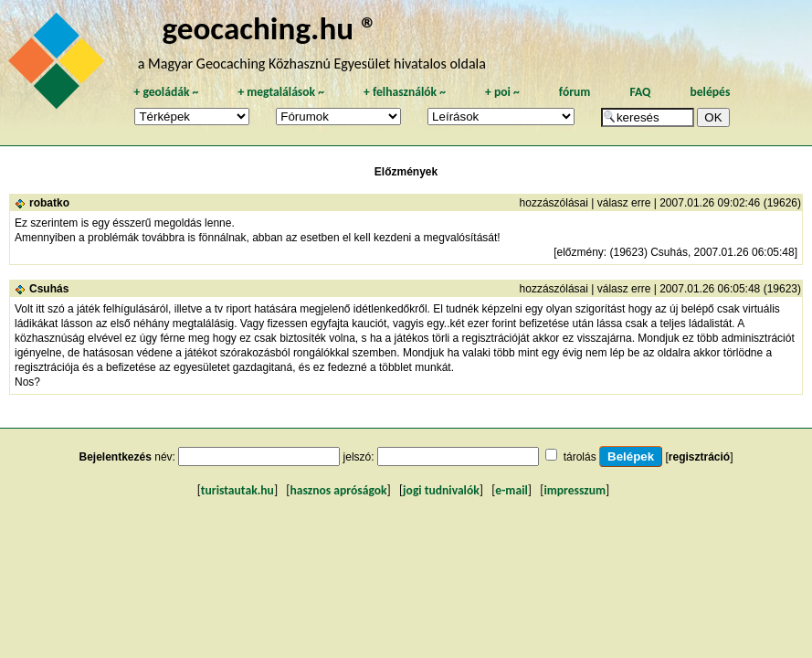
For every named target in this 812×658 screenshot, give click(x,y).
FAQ (640, 92)
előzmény (580, 252)
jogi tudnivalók (441, 490)
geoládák (166, 92)
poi (502, 92)
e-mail (511, 490)
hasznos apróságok (338, 490)
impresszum (575, 490)
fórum (575, 92)
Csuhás (49, 289)
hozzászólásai (554, 203)
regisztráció (699, 457)
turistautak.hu (237, 490)
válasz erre (624, 203)
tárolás (580, 457)
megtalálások (281, 92)
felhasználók (405, 92)
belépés (710, 92)
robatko (49, 203)
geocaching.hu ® (269, 28)
